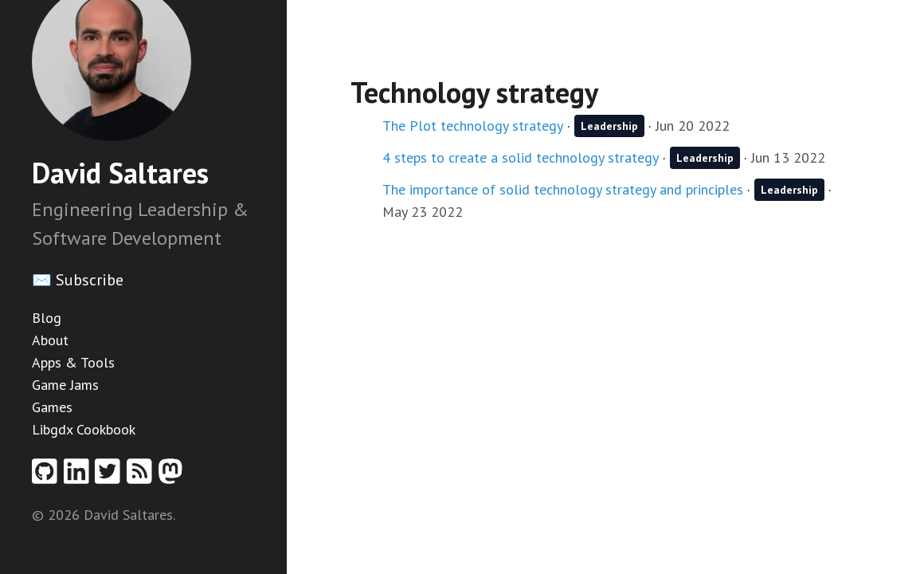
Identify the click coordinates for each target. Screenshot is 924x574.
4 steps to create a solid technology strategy (521, 157)
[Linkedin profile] (80, 476)
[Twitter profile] (111, 476)
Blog (47, 318)
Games (52, 407)
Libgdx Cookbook (84, 429)
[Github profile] (48, 476)
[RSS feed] (143, 476)
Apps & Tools (73, 362)
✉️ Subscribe (78, 280)
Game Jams (65, 385)
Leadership (609, 126)
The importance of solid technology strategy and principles (563, 189)
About (50, 340)
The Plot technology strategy (473, 126)
